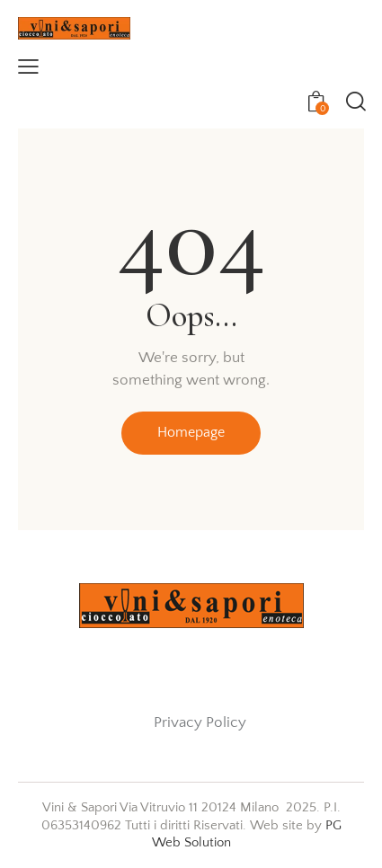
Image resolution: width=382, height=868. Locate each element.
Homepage (191, 432)
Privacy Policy (200, 722)
